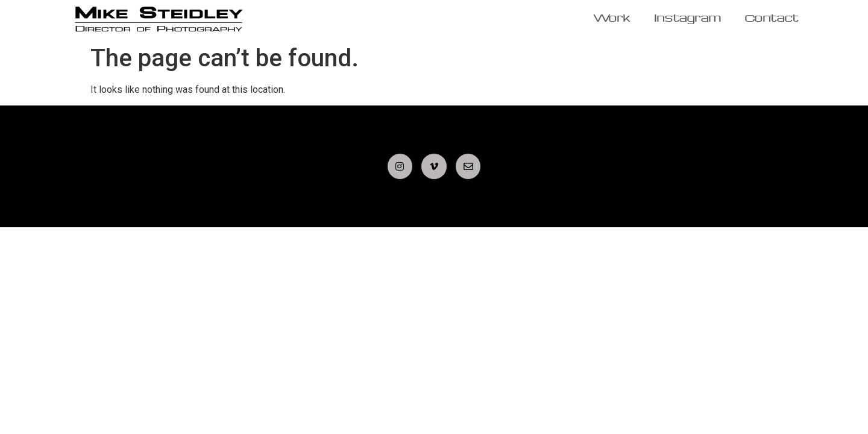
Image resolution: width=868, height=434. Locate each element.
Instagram (688, 19)
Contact (772, 19)
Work (612, 19)
